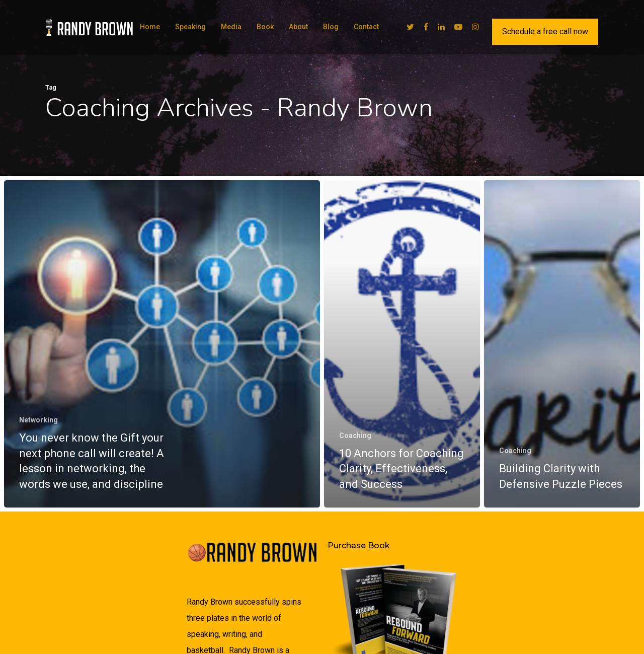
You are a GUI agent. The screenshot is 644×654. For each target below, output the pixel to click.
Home (150, 27)
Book (265, 27)
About (298, 27)
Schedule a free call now (545, 31)
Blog (331, 27)
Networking (38, 420)
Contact (366, 27)
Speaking (190, 27)
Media (231, 27)
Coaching (355, 439)
